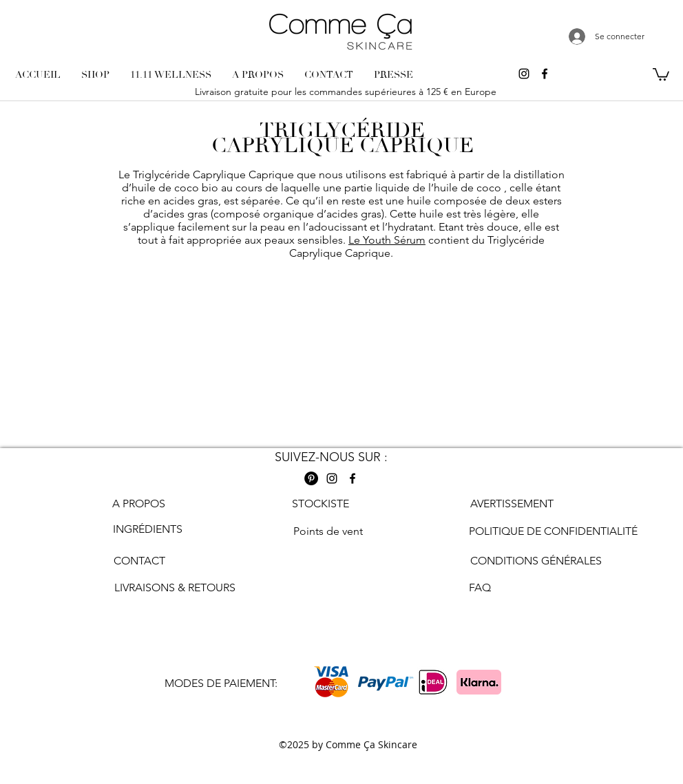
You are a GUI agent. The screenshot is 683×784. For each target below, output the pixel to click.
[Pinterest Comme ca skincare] (311, 478)
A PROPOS (139, 504)
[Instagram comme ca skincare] (524, 74)
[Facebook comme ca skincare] (545, 74)
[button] (661, 74)
